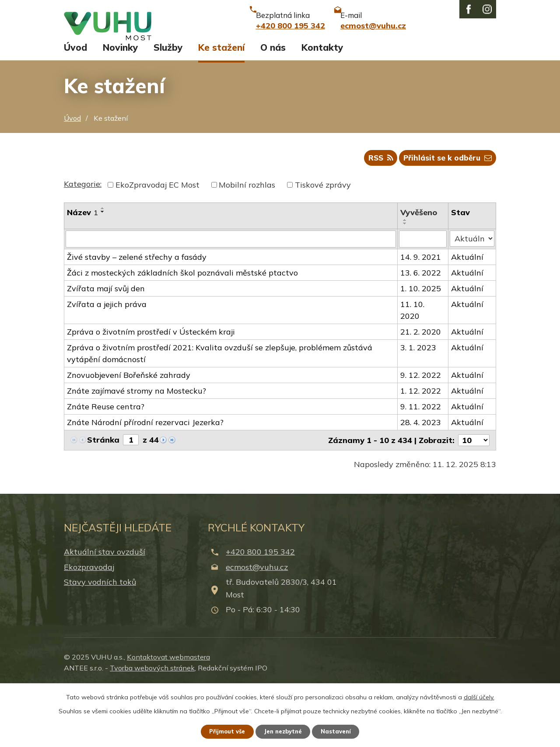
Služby (168, 104)
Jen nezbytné (284, 731)
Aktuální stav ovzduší (105, 612)
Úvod (75, 104)
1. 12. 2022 (421, 450)
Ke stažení (221, 104)
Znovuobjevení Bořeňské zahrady (129, 435)
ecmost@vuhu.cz (257, 627)
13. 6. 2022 (421, 332)
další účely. (479, 696)
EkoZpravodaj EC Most (157, 245)
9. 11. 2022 (421, 466)
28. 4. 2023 (421, 482)
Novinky (120, 104)
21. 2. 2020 (421, 391)
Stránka (103, 499)
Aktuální (468, 316)
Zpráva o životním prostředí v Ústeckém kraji (151, 391)
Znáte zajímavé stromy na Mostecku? (136, 450)
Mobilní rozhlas (247, 245)
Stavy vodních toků (100, 641)
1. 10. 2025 (421, 348)
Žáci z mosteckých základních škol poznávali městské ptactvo (182, 332)
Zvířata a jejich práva (107, 364)
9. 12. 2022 (421, 435)
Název (82, 272)
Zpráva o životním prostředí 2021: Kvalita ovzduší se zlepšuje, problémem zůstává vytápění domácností (220, 413)
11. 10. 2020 (413, 370)
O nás (273, 104)
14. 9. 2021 (421, 316)
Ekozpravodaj (89, 627)
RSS (374, 218)
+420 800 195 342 (260, 612)
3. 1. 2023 (419, 407)
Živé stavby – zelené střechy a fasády (137, 316)
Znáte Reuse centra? (106, 466)
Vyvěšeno (419, 272)
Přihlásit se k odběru (446, 218)
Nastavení (341, 731)
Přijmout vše (223, 731)
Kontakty (322, 104)
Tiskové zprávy (323, 245)
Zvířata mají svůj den (106, 348)
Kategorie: (83, 244)
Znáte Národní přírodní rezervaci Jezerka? (145, 482)
